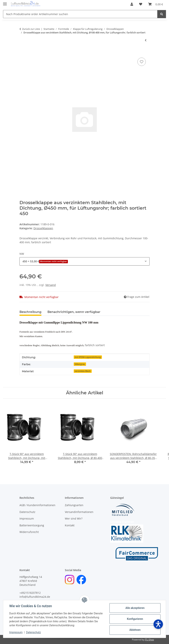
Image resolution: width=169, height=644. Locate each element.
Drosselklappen (43, 228)
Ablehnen (135, 630)
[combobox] (84, 261)
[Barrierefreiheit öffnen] (158, 624)
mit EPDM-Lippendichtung (88, 357)
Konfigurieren (135, 619)
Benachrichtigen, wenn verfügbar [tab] (74, 312)
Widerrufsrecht (29, 532)
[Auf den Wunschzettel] (142, 62)
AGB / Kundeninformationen (37, 505)
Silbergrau (80, 364)
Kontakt (70, 525)
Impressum (16, 632)
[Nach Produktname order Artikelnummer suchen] (80, 14)
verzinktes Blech (83, 371)
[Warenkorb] (156, 4)
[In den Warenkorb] (22, 53)
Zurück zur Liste (31, 29)
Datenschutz (33, 632)
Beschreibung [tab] (30, 312)
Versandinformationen (79, 512)
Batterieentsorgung (32, 525)
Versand (51, 285)
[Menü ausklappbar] (5, 2)
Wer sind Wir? (74, 519)
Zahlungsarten (74, 505)
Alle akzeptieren (135, 608)
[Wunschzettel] (141, 4)
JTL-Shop (149, 640)
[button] (132, 4)
